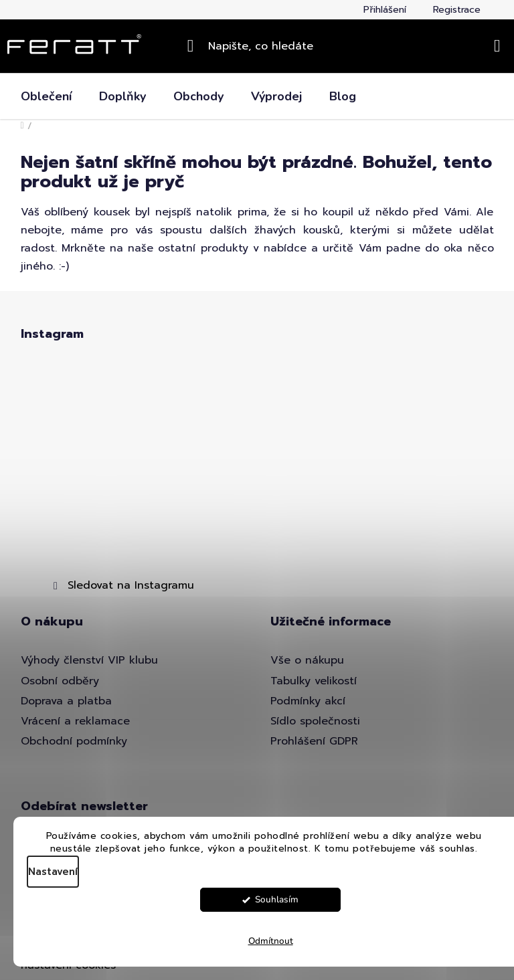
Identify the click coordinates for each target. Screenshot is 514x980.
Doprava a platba (66, 701)
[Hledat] (257, 46)
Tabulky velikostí (314, 681)
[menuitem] (46, 96)
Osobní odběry (60, 681)
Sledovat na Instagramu (131, 585)
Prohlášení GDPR (314, 741)
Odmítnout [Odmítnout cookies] (271, 941)
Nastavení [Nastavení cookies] (53, 872)
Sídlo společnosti (315, 721)
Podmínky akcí (308, 701)
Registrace (457, 10)
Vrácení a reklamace (75, 721)
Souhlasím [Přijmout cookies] (277, 899)
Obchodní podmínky (74, 741)
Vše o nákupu (307, 660)
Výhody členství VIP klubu (89, 660)
